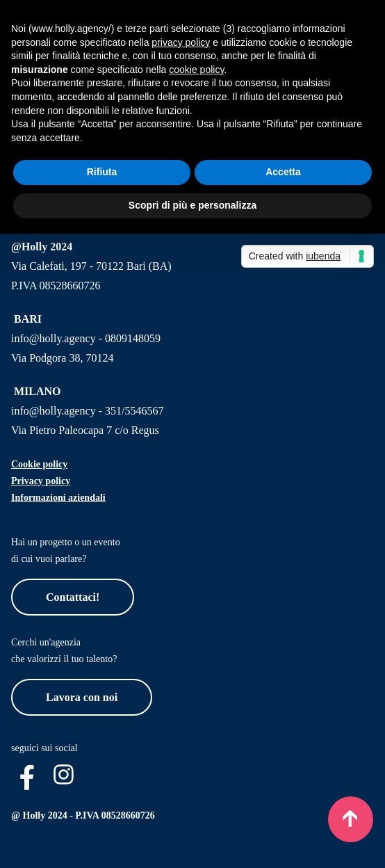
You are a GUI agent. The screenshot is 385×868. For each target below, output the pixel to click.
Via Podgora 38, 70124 (62, 358)
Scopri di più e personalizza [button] (192, 205)
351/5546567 (134, 411)
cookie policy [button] (196, 70)
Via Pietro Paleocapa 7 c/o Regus (85, 430)
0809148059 (133, 338)
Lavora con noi (82, 697)
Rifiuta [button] (102, 172)
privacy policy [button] (181, 42)
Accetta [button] (283, 172)
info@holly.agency (54, 338)
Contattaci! (73, 597)
